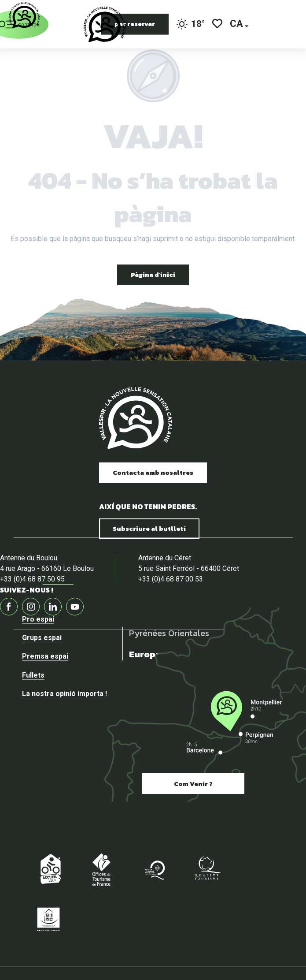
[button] (237, 24)
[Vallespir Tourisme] (24, 15)
